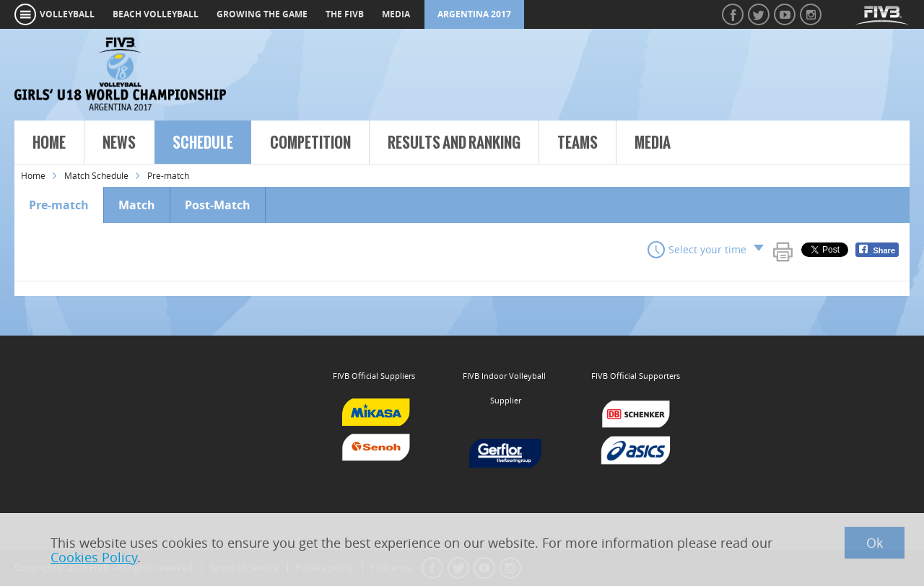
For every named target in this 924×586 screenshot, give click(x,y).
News (119, 143)
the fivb (345, 14)
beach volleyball (156, 14)
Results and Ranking (454, 143)
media (396, 14)
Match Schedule (96, 175)
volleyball (67, 14)
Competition (310, 143)
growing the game (262, 14)
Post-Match (218, 205)
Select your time (707, 249)
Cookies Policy (94, 557)
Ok (875, 543)
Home (49, 143)
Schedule (203, 143)
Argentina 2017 (474, 14)
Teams (577, 143)
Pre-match (59, 205)
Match (137, 205)
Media (653, 143)
